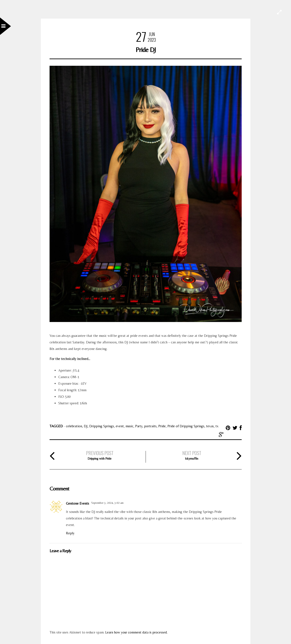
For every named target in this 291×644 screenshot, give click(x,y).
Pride (162, 426)
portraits (150, 426)
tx (217, 426)
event (120, 426)
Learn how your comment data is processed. (136, 632)
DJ (86, 426)
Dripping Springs (102, 426)
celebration (74, 426)
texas (210, 426)
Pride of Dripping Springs (186, 426)
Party (139, 426)
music (129, 426)
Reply (70, 533)
